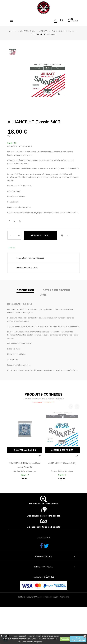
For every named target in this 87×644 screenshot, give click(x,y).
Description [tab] (25, 290)
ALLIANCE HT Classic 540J (62, 463)
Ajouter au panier (41, 235)
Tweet (14, 221)
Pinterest (20, 221)
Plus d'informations (78, 639)
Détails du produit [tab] (57, 290)
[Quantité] (14, 235)
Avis (43, 295)
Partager (9, 221)
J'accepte (65, 639)
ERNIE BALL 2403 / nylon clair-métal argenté (25, 465)
